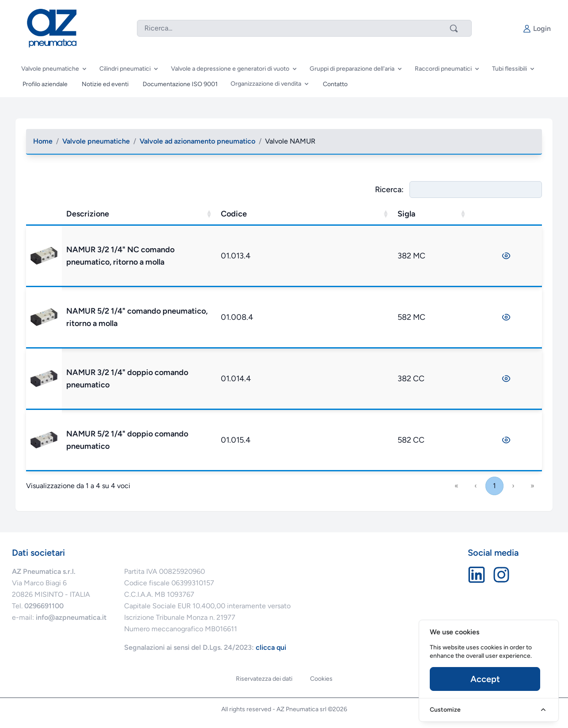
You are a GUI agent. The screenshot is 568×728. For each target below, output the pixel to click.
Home (43, 141)
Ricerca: (389, 190)
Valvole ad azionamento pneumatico (197, 141)
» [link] (532, 486)
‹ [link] (476, 486)
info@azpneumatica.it (71, 617)
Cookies (321, 679)
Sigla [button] (434, 214)
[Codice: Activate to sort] (367, 214)
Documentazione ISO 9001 (180, 84)
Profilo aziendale (45, 84)
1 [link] (494, 486)
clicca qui (271, 647)
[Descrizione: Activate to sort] (235, 214)
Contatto (335, 84)
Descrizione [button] (184, 214)
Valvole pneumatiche (96, 141)
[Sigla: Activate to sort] (460, 214)
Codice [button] (330, 214)
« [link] (456, 486)
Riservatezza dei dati (264, 679)
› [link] (513, 486)
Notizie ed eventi (105, 84)
